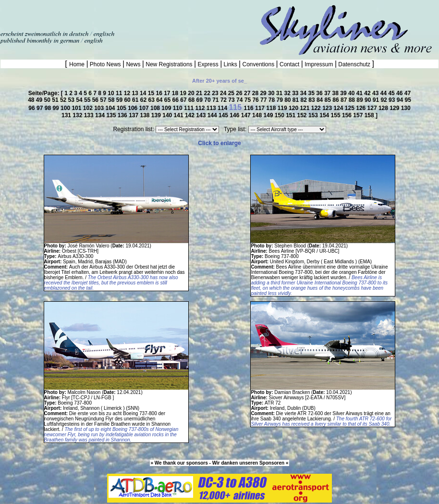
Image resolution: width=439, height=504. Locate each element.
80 (288, 100)
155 (336, 115)
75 (249, 100)
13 (136, 93)
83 (312, 100)
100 (66, 108)
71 (216, 100)
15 (152, 93)
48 (32, 100)
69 (201, 100)
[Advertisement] (112, 14)
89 (360, 100)
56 (96, 100)
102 (89, 108)
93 (393, 100)
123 (328, 108)
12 (128, 93)
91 (377, 100)
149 (269, 115)
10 (112, 93)
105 (122, 108)
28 (256, 93)
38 (336, 93)
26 (240, 93)
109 (167, 108)
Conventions (258, 64)
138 (145, 115)
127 (373, 108)
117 (261, 108)
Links (230, 64)
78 (273, 100)
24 (224, 93)
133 (90, 115)
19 (184, 93)
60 (128, 100)
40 (352, 93)
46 (400, 93)
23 (216, 93)
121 (305, 108)
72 (225, 100)
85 (329, 100)
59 (120, 100)
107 (145, 108)
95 (408, 100)
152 (303, 115)
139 (157, 115)
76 (256, 100)
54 (80, 100)
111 (189, 108)
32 (288, 93)
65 (168, 100)
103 (100, 108)
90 (369, 100)
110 (178, 108)
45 (392, 93)
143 (201, 115)
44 (384, 93)
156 (348, 115)
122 (317, 108)
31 (280, 93)
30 (272, 93)
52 (64, 100)
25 (232, 93)
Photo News (105, 64)
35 (312, 93)
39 (344, 93)
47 (408, 93)
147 (247, 115)
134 (101, 115)
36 (320, 93)
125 (350, 108)
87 (345, 100)
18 (176, 93)
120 (294, 108)
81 (297, 100)
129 (395, 108)
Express (208, 64)
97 (41, 108)
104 (111, 108)
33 (296, 93)
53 (72, 100)
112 (201, 108)
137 (134, 115)
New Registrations (169, 64)
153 (314, 115)
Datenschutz (354, 64)
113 (212, 108)
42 (368, 93)
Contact (290, 64)
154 (325, 115)
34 (304, 93)
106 (133, 108)
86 (336, 100)
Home (78, 64)
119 (283, 108)
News (133, 64)
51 (56, 100)
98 (49, 108)
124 (339, 108)
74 (240, 100)
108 (156, 108)
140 (168, 115)
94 (401, 100)
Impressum (319, 64)
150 (280, 115)
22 (208, 93)
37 (328, 93)
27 (248, 93)
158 (370, 115)
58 (112, 100)
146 (235, 115)
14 (144, 93)
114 (223, 108)
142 (190, 115)
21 (200, 93)
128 (384, 108)
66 (177, 100)
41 (360, 93)
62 (144, 100)
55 (88, 100)
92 (384, 100)
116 (250, 108)
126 (361, 108)
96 (32, 108)
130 (406, 108)
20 (192, 93)
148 (258, 115)
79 (280, 100)
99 (56, 108)
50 (48, 100)
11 (120, 93)
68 (192, 100)
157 (359, 115)
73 (232, 100)
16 (160, 93)
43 (376, 93)
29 (264, 93)
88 (353, 100)
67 (184, 100)
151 (291, 115)
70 (208, 100)
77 (264, 100)
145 (224, 115)
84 (321, 100)
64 (160, 100)
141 (179, 115)
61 (136, 100)
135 (112, 115)
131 (67, 115)
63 (152, 100)
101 (77, 108)
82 (305, 100)
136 (123, 115)
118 (272, 108)
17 (168, 93)
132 (78, 115)
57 (104, 100)
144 (213, 115)
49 (40, 100)
